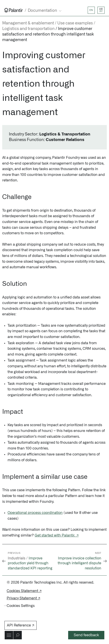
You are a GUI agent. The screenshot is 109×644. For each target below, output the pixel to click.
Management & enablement (28, 23)
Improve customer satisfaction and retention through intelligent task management (48, 34)
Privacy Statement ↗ (23, 598)
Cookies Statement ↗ (24, 591)
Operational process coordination (35, 513)
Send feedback (86, 635)
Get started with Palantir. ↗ (57, 535)
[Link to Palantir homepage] (14, 10)
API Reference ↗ (21, 625)
